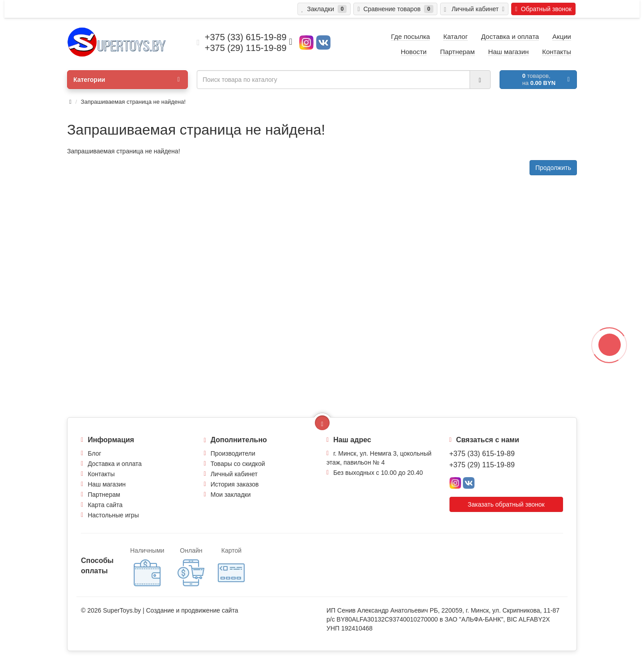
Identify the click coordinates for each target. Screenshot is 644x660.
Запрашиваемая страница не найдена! (133, 102)
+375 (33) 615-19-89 (482, 454)
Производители (233, 453)
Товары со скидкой (238, 464)
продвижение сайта (210, 610)
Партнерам (104, 495)
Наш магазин (107, 484)
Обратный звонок (543, 9)
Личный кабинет (234, 474)
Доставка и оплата (115, 464)
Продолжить (553, 168)
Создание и (163, 610)
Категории (127, 80)
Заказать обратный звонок (506, 504)
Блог (94, 453)
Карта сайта (105, 505)
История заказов (235, 484)
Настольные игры (113, 515)
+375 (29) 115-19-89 (482, 465)
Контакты (101, 474)
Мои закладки (231, 495)
